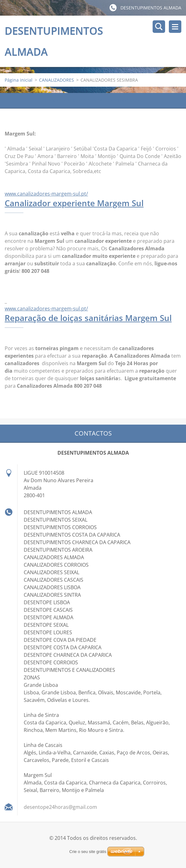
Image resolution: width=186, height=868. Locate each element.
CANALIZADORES (56, 80)
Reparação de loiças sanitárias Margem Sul (88, 318)
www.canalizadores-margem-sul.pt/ (46, 194)
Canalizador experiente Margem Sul (74, 203)
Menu (175, 27)
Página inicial (19, 80)
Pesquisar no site (159, 27)
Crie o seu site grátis (88, 852)
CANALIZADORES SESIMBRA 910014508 (93, 100)
